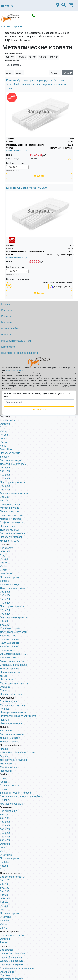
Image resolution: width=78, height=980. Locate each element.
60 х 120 (5, 880)
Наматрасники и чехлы (13, 712)
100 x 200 (5, 490)
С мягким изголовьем (13, 661)
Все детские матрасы (12, 877)
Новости (6, 335)
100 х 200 (5, 822)
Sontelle (4, 457)
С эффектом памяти (11, 522)
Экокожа (5, 687)
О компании (7, 972)
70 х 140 (5, 884)
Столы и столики (10, 785)
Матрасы (6, 322)
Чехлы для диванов (11, 723)
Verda (3, 446)
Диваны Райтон (9, 742)
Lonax (3, 438)
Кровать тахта (8, 650)
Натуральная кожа (11, 672)
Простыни (6, 771)
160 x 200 (5, 475)
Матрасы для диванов (13, 533)
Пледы (4, 749)
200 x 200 (5, 468)
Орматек (5, 424)
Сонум (4, 427)
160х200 (54, 57)
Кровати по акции (10, 585)
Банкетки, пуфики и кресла (15, 793)
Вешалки (5, 800)
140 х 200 (5, 603)
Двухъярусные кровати (13, 632)
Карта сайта (8, 347)
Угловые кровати (10, 628)
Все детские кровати (12, 935)
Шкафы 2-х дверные (12, 957)
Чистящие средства (11, 804)
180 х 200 (5, 595)
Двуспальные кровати (13, 588)
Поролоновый (8, 526)
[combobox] (17, 167)
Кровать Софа (8, 636)
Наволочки (6, 763)
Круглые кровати (10, 643)
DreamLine (6, 449)
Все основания (8, 811)
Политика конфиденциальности (19, 353)
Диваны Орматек (10, 738)
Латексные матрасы (12, 519)
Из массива (7, 679)
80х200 (32, 57)
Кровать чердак (9, 647)
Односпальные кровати (14, 617)
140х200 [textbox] (12, 271)
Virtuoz (4, 431)
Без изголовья (8, 658)
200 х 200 (5, 840)
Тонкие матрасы (9, 511)
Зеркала (5, 789)
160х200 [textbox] (12, 167)
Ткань (3, 690)
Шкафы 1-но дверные (12, 953)
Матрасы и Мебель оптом (16, 341)
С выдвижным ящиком (13, 654)
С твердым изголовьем (13, 665)
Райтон (4, 442)
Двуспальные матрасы (13, 464)
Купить (39, 176)
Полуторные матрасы (12, 482)
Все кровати (7, 548)
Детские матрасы (10, 530)
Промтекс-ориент (10, 453)
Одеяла (4, 756)
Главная (6, 304)
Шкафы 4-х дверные (12, 964)
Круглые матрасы (10, 504)
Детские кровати (10, 669)
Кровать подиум (9, 639)
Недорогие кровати (11, 694)
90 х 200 (5, 621)
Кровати (6, 316)
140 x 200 (5, 479)
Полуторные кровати (12, 606)
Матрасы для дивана (12, 734)
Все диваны (7, 731)
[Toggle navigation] (64, 6)
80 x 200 (5, 501)
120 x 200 (5, 486)
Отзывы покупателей (17, 151)
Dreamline (5, 917)
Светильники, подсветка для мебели (21, 796)
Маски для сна (8, 767)
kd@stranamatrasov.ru (15, 370)
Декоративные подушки (14, 760)
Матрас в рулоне (10, 508)
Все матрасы (7, 420)
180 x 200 (5, 471)
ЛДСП (3, 676)
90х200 (43, 57)
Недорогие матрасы (12, 537)
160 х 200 (5, 599)
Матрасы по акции (11, 460)
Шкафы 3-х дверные (12, 961)
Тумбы (4, 778)
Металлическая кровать (14, 683)
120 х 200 (5, 826)
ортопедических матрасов (56, 373)
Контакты (7, 310)
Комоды (5, 782)
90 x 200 (5, 497)
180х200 (22, 57)
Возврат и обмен (11, 329)
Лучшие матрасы (10, 541)
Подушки (5, 720)
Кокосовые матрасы (12, 515)
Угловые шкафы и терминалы (17, 968)
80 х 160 (5, 888)
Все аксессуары (9, 701)
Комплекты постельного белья (18, 753)
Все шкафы (6, 950)
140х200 (10, 57)
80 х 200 (5, 625)
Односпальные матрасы (14, 493)
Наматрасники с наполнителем (18, 716)
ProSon (4, 435)
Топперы (5, 709)
